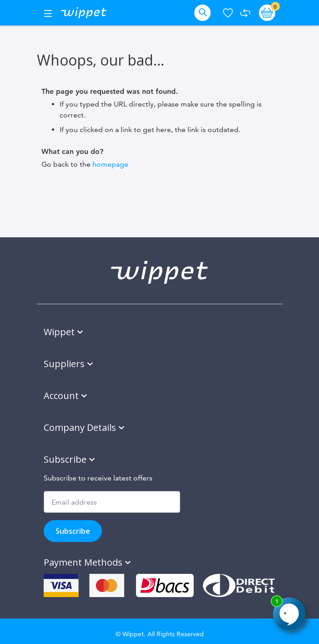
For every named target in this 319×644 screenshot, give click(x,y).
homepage (110, 164)
